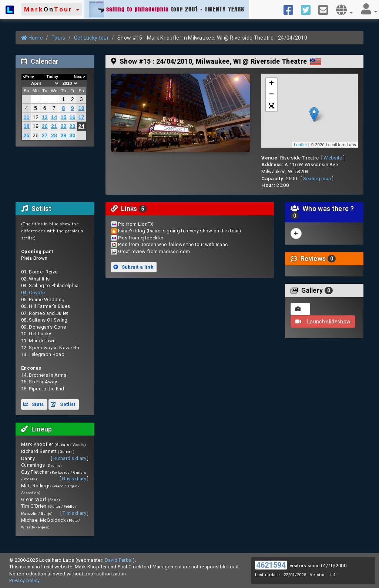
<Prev (29, 77)
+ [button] (272, 84)
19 (36, 126)
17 (81, 117)
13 (45, 117)
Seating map (317, 179)
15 (63, 117)
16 (73, 117)
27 (45, 135)
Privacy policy (25, 580)
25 (26, 135)
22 (63, 126)
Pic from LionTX (136, 224)
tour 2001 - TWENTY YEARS (167, 9)
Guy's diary (74, 479)
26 (36, 135)
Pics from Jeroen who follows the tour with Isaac (173, 244)
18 (26, 126)
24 (81, 126)
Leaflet (300, 145)
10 (81, 108)
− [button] (272, 95)
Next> (79, 77)
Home (32, 38)
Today (52, 77)
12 (36, 117)
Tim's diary (74, 513)
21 (54, 126)
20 (45, 126)
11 (26, 117)
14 (54, 117)
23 (73, 126)
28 (54, 135)
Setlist (63, 404)
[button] (52, 9)
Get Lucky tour (92, 38)
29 (63, 135)
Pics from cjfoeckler (141, 238)
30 (73, 135)
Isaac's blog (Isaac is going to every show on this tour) (180, 231)
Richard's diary (70, 458)
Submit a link (133, 267)
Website (333, 158)
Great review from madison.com (154, 251)
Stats (34, 404)
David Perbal (119, 560)
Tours (58, 38)
